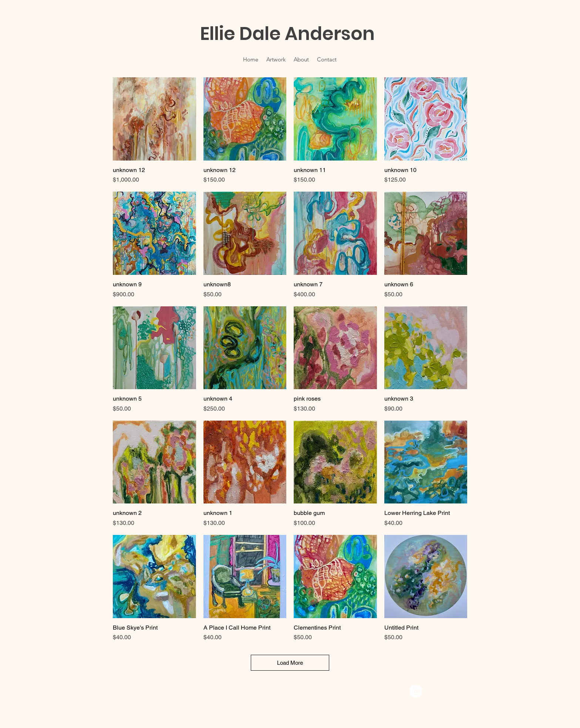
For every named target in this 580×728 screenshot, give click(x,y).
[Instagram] (416, 691)
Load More (290, 663)
